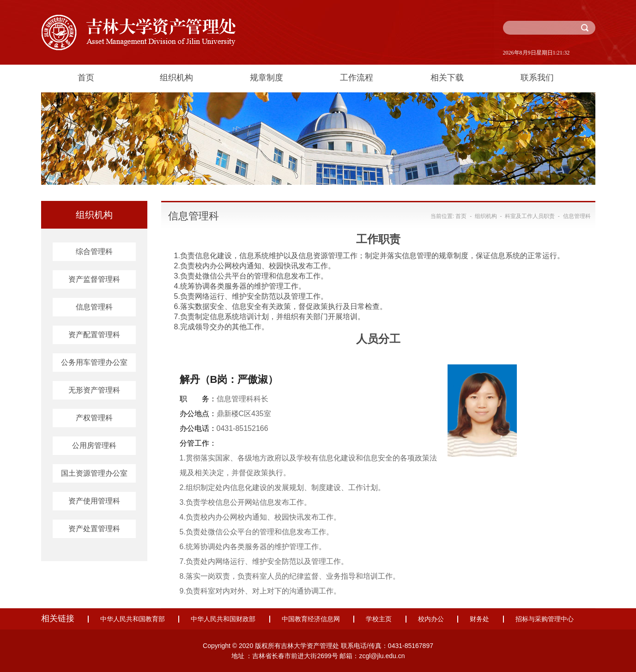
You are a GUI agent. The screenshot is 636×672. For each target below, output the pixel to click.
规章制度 (267, 78)
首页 (86, 78)
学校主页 (379, 619)
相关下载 (447, 78)
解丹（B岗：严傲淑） (229, 379)
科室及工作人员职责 (530, 216)
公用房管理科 (94, 445)
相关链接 (58, 619)
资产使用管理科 (94, 501)
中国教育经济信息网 (311, 619)
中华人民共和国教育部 (133, 619)
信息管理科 (94, 307)
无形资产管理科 (94, 390)
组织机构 (176, 78)
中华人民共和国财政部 (223, 619)
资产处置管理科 (94, 529)
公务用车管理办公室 (94, 362)
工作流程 (357, 78)
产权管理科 (94, 418)
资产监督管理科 (94, 279)
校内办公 (431, 619)
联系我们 (537, 78)
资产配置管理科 (94, 335)
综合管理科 (94, 251)
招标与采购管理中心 (545, 619)
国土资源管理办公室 (94, 473)
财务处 (479, 619)
